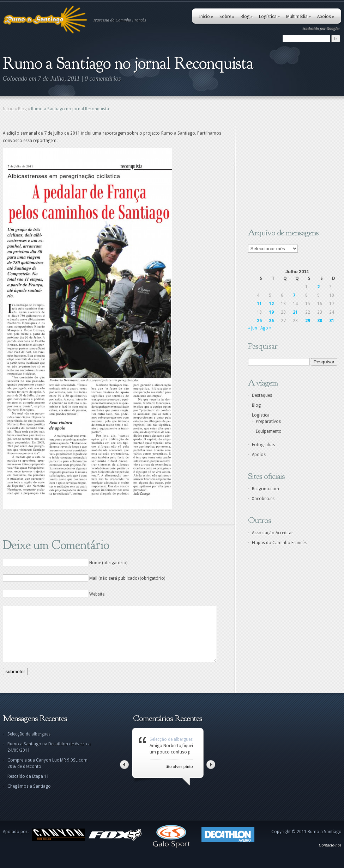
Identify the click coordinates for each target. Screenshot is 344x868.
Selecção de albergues (29, 745)
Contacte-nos (330, 856)
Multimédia (298, 17)
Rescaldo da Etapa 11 (28, 787)
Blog (247, 17)
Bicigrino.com (265, 489)
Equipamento (269, 431)
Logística (269, 17)
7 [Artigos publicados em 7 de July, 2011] (294, 295)
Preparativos (268, 421)
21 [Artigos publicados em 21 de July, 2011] (295, 312)
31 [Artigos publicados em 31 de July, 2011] (332, 321)
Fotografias (263, 445)
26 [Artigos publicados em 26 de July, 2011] (271, 321)
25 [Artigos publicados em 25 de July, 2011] (259, 321)
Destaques (262, 395)
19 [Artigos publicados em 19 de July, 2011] (271, 312)
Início (206, 17)
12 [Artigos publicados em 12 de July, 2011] (271, 304)
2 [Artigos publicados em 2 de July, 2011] (318, 287)
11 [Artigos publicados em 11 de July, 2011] (259, 304)
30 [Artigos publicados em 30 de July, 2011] (320, 321)
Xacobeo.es (263, 499)
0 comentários (103, 79)
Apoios (326, 17)
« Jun (253, 328)
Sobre (227, 17)
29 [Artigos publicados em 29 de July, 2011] (308, 321)
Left (124, 775)
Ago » (266, 328)
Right (211, 775)
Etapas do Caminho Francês (279, 543)
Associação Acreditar (273, 533)
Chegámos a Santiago (29, 797)
